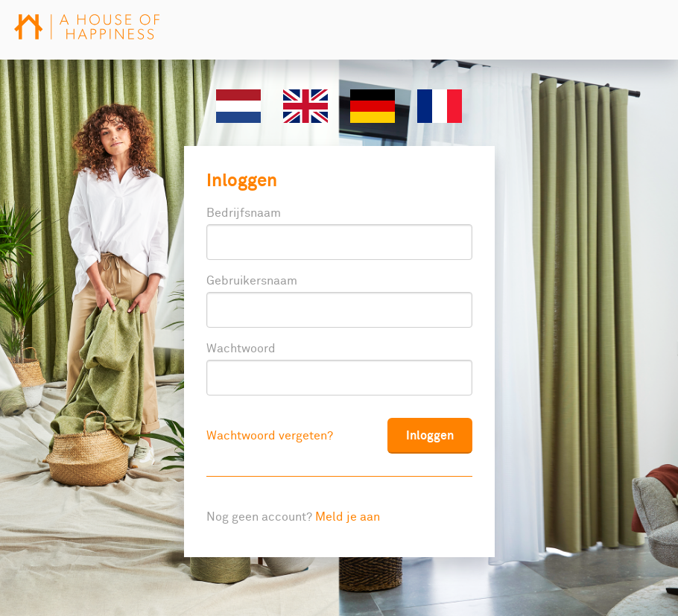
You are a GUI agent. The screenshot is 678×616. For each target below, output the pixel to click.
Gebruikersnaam (252, 281)
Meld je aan (348, 517)
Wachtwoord (241, 349)
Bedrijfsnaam (244, 213)
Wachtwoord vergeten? (270, 436)
